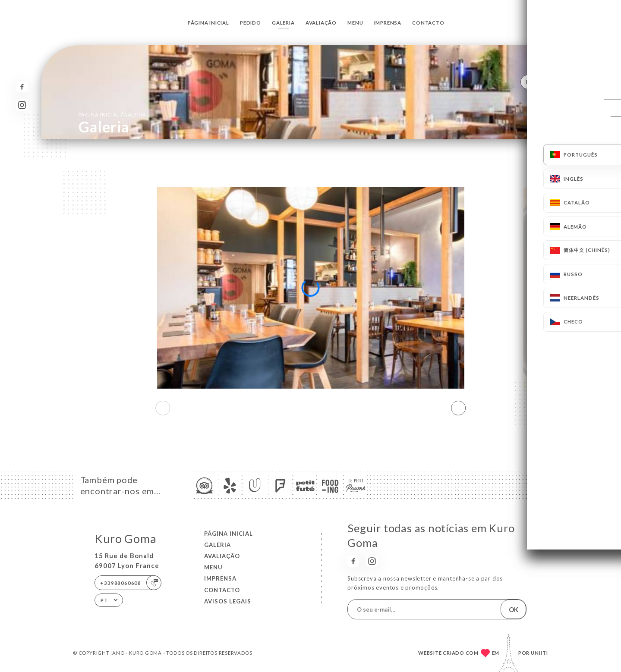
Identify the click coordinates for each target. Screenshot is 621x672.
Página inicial (208, 23)
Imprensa (388, 23)
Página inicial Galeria (112, 114)
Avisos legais (228, 601)
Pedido (251, 23)
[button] (458, 408)
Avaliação (321, 23)
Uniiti (539, 653)
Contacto (428, 23)
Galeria (283, 23)
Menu (355, 23)
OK (514, 609)
